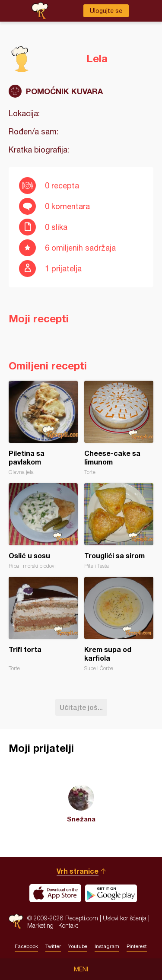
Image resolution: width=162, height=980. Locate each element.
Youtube (78, 946)
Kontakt (68, 925)
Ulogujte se (106, 11)
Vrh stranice (78, 871)
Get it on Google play (111, 893)
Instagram (107, 946)
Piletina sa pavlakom (43, 428)
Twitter (53, 946)
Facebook (26, 946)
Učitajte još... (81, 707)
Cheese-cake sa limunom (119, 428)
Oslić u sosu (43, 526)
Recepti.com (16, 921)
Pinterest (137, 946)
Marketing (40, 925)
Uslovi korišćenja (125, 918)
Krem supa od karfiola (119, 624)
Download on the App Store (55, 893)
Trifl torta (43, 624)
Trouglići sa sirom (119, 526)
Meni (81, 969)
